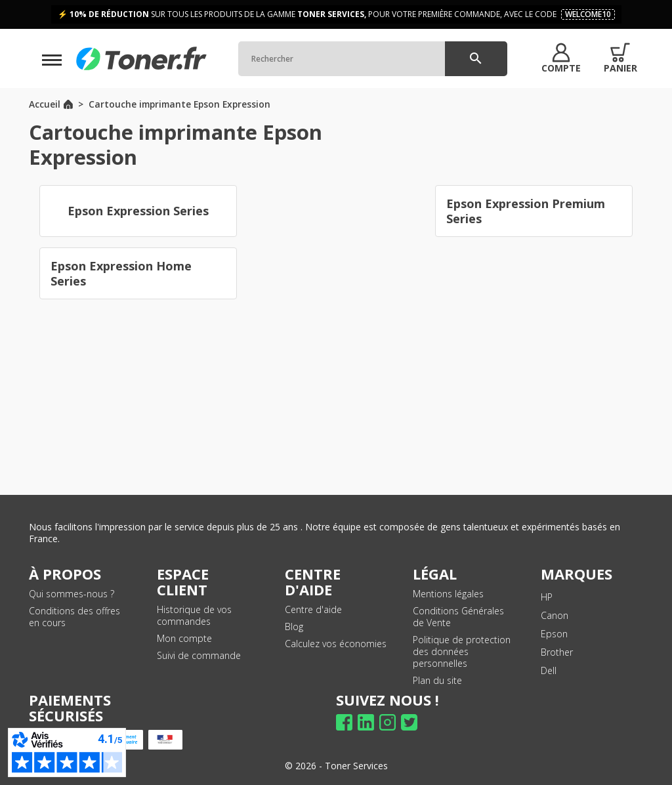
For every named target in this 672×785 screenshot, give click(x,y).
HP (547, 597)
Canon (555, 615)
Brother (557, 652)
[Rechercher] (372, 59)
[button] (561, 58)
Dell (549, 670)
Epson (554, 634)
